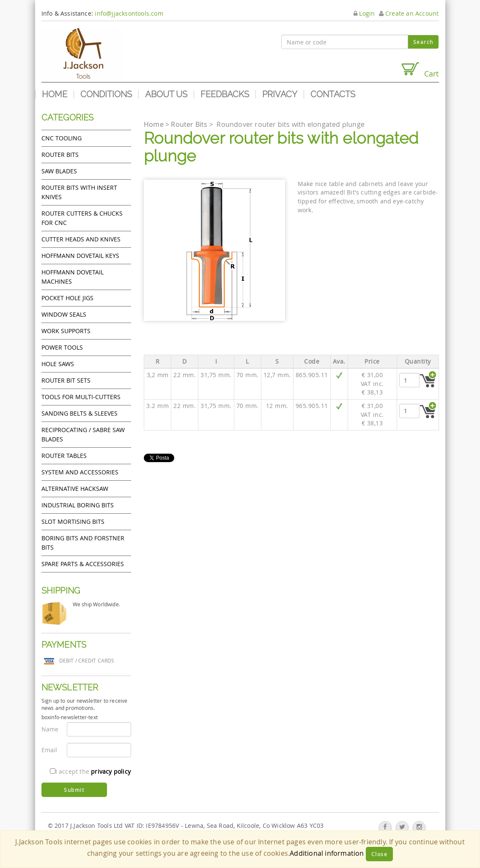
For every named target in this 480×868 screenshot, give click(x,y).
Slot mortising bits (73, 522)
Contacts (333, 94)
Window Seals (64, 314)
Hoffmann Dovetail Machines (73, 277)
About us (166, 94)
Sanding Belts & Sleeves (80, 413)
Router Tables (64, 456)
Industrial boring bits (78, 505)
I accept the (90, 771)
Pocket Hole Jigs (67, 298)
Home (55, 94)
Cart (420, 70)
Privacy (280, 94)
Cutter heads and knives (81, 239)
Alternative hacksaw (75, 489)
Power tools (62, 347)
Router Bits (60, 155)
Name (50, 729)
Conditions (106, 94)
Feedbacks (225, 94)
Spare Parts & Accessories (83, 564)
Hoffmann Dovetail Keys (80, 256)
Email (49, 750)
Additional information (327, 853)
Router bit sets (66, 380)
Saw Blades (59, 171)
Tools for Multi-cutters (81, 397)
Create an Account (409, 13)
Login (364, 13)
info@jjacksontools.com (129, 13)
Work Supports (66, 331)
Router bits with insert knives (79, 192)
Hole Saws (58, 364)
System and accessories (80, 472)
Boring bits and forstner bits (83, 543)
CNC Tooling (62, 138)
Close (380, 854)
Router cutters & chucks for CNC (82, 218)
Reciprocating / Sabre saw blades (83, 434)
